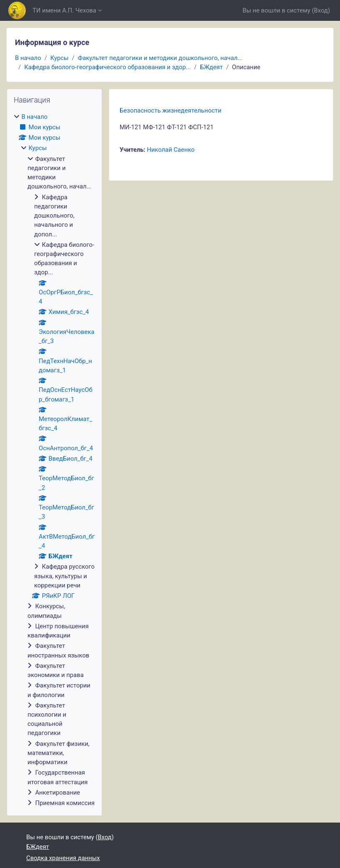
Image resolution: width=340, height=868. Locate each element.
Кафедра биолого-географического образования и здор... (107, 67)
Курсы (60, 58)
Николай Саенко (171, 150)
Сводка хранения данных (63, 858)
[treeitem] (54, 460)
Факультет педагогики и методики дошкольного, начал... (160, 58)
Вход (321, 10)
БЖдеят (211, 67)
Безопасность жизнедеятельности (170, 110)
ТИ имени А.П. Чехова (64, 10)
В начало (28, 58)
